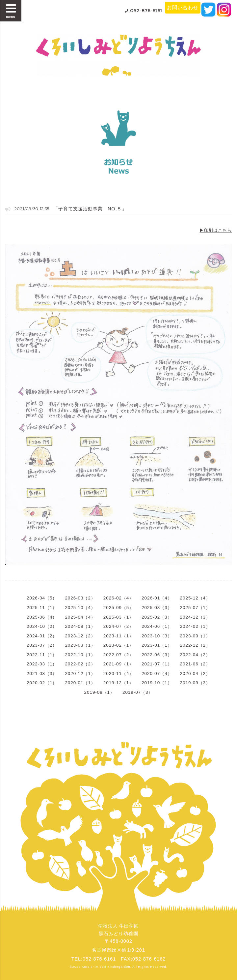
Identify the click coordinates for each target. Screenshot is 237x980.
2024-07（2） (118, 626)
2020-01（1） (80, 683)
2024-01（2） (42, 636)
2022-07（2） (118, 655)
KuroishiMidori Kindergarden (106, 967)
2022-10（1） (80, 655)
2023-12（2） (80, 636)
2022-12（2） (195, 645)
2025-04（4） (80, 617)
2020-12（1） (80, 674)
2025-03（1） (118, 617)
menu (11, 11)
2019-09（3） (195, 683)
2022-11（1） (42, 655)
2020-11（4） (118, 674)
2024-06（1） (157, 626)
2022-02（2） (80, 664)
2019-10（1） (157, 683)
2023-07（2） (42, 645)
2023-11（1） (118, 636)
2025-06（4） (42, 617)
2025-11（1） (42, 608)
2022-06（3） (157, 655)
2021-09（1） (118, 664)
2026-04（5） (42, 598)
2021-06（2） (195, 664)
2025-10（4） (80, 608)
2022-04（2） (195, 655)
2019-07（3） (138, 692)
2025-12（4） (195, 598)
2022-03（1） (42, 664)
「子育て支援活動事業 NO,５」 (90, 209)
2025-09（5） (118, 608)
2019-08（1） (99, 692)
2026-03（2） (80, 598)
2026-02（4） (118, 598)
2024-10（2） (42, 626)
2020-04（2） (195, 674)
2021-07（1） (157, 664)
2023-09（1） (195, 636)
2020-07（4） (157, 674)
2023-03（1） (80, 645)
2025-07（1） (195, 608)
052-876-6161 (146, 11)
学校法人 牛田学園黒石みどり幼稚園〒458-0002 (119, 934)
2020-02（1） (42, 683)
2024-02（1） (195, 626)
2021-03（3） (42, 674)
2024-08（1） (80, 626)
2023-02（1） (118, 645)
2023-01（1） (157, 645)
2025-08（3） (157, 608)
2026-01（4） (157, 598)
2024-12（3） (195, 617)
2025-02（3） (157, 617)
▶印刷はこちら (216, 230)
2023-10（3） (157, 636)
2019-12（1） (118, 683)
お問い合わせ (183, 7)
